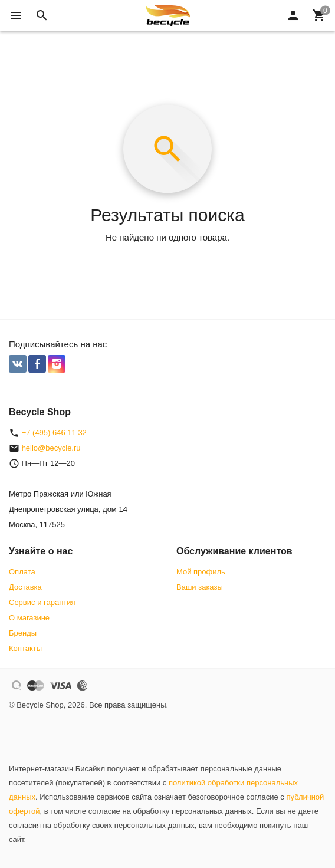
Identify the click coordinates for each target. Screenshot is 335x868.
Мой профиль (201, 572)
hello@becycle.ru (51, 448)
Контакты (25, 648)
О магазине (29, 618)
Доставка (25, 587)
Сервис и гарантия (42, 602)
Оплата (22, 572)
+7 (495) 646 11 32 (54, 433)
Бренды (23, 633)
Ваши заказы (200, 587)
